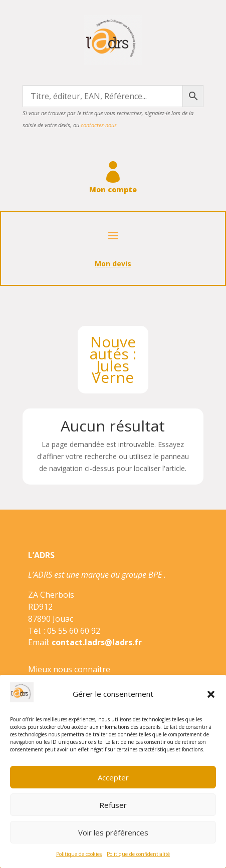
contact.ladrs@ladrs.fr (97, 642)
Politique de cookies (79, 854)
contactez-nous (99, 125)
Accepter (113, 777)
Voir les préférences (113, 832)
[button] (211, 694)
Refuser (113, 805)
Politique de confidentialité (138, 854)
